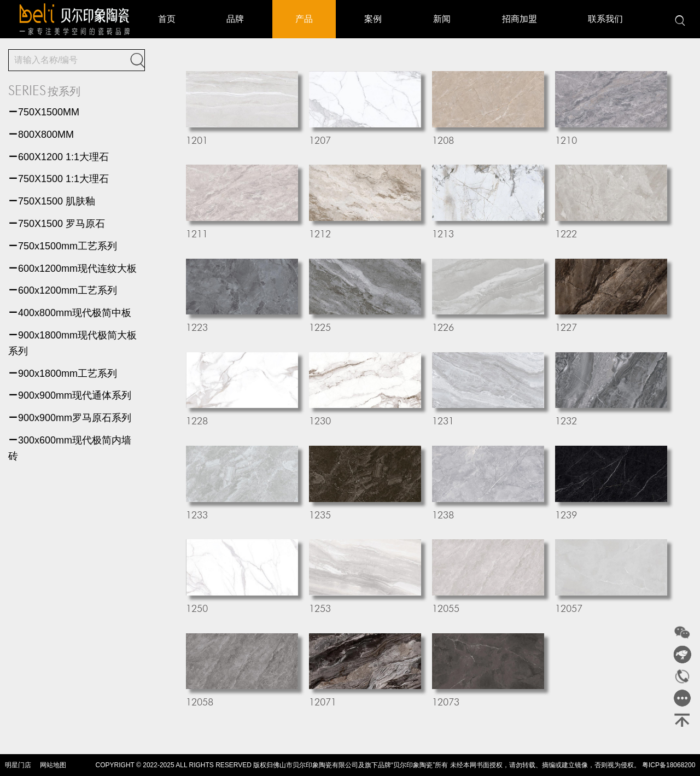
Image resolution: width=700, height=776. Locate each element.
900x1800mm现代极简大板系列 (72, 343)
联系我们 (605, 19)
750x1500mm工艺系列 (63, 246)
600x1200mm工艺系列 (63, 290)
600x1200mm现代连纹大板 (72, 269)
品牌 (235, 19)
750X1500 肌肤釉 (52, 201)
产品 (304, 19)
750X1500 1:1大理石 (59, 179)
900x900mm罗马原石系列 (70, 418)
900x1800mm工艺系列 (63, 374)
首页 (167, 19)
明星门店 (18, 765)
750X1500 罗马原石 (57, 224)
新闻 (442, 19)
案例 (373, 19)
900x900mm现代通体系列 (70, 395)
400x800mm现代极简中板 (70, 313)
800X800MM (41, 135)
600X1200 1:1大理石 (59, 157)
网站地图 (53, 765)
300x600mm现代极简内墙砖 (70, 448)
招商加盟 (520, 19)
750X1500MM (44, 112)
